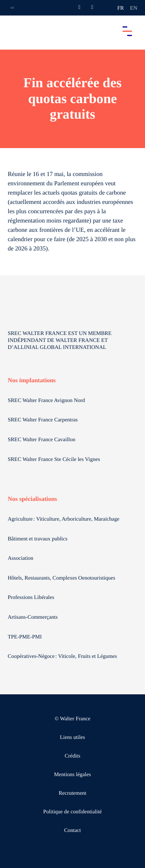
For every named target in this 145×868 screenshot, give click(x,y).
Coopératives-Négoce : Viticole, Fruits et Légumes (63, 657)
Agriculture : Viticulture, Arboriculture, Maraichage (64, 519)
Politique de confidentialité (73, 812)
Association (20, 558)
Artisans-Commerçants (33, 617)
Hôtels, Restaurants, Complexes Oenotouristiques (62, 578)
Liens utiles (72, 738)
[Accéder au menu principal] (127, 31)
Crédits (72, 756)
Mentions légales (72, 775)
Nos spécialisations (32, 499)
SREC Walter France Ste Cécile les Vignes (54, 460)
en (134, 8)
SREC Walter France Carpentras (43, 420)
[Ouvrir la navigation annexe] (12, 8)
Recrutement (73, 793)
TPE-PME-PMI (25, 637)
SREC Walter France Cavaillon (42, 440)
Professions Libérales (32, 598)
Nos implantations (32, 381)
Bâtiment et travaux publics (38, 539)
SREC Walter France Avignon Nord (46, 401)
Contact (73, 831)
